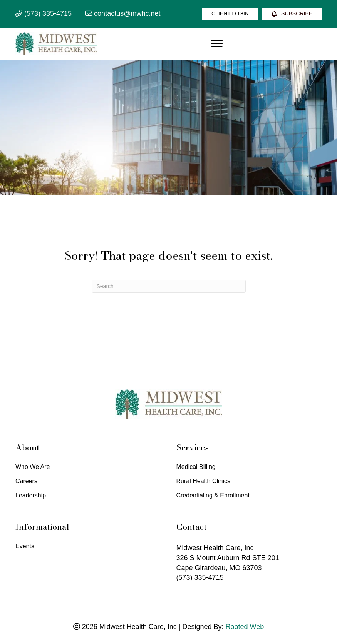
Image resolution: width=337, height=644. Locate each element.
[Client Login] (230, 14)
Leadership (31, 496)
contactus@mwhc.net (123, 13)
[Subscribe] (292, 14)
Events (25, 546)
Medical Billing (196, 467)
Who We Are (33, 467)
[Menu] (217, 44)
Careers (26, 481)
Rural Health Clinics (204, 481)
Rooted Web (245, 627)
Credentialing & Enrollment (213, 496)
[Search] (169, 286)
